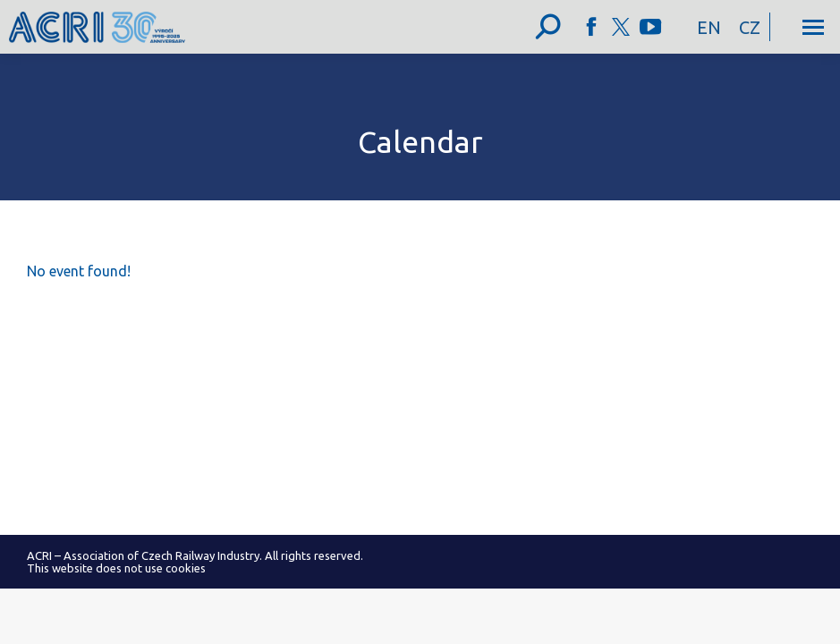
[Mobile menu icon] (813, 27)
